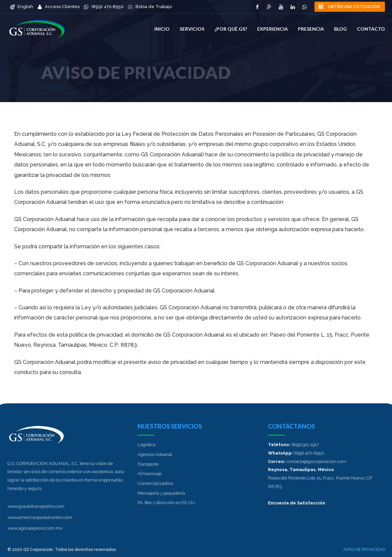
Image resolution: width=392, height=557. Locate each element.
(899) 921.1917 (305, 445)
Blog (340, 29)
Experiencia (273, 29)
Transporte (148, 464)
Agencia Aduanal (155, 454)
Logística (146, 445)
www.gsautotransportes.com (36, 506)
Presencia (311, 29)
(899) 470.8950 (309, 453)
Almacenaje (150, 474)
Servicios (192, 29)
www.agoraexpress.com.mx (35, 528)
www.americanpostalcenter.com (40, 517)
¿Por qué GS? (231, 29)
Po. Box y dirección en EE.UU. (167, 503)
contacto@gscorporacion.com (316, 461)
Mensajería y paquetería (161, 493)
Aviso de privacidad (364, 550)
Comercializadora (155, 483)
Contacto (371, 29)
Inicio (162, 29)
